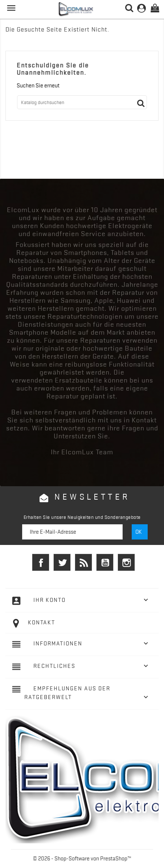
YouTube (105, 562)
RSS (83, 562)
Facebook (41, 562)
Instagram (126, 562)
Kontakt (42, 623)
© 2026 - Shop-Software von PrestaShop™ (82, 859)
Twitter (62, 562)
